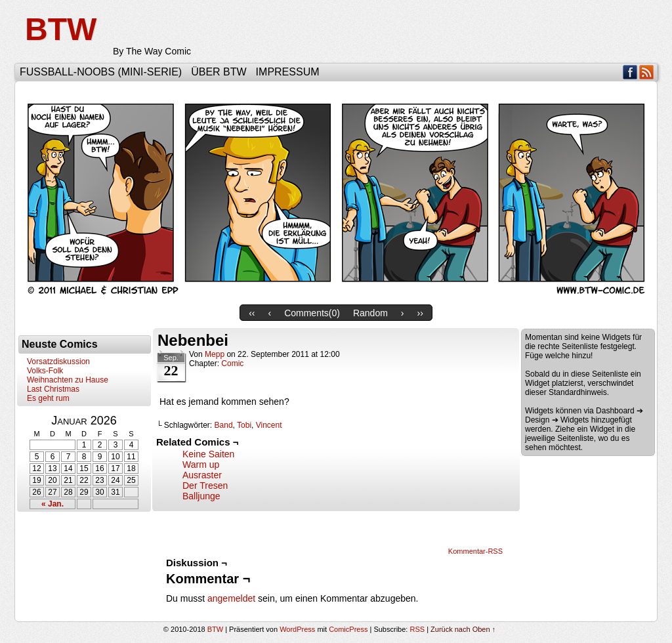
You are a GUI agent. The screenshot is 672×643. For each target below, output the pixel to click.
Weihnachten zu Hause (68, 380)
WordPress (297, 629)
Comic (232, 363)
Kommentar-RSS (475, 551)
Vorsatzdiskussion (58, 362)
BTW (61, 29)
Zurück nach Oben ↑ (463, 629)
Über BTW (219, 72)
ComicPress (348, 629)
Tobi (244, 425)
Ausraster (202, 475)
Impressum (288, 72)
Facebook (630, 72)
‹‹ (252, 313)
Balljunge (201, 496)
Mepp (215, 354)
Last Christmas (53, 389)
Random (370, 313)
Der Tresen (205, 486)
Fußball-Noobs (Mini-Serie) (101, 72)
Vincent (269, 425)
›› (420, 313)
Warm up (201, 465)
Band (224, 425)
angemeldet (231, 598)
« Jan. (52, 504)
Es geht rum (48, 398)
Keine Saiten (208, 454)
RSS (647, 72)
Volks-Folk (45, 371)
